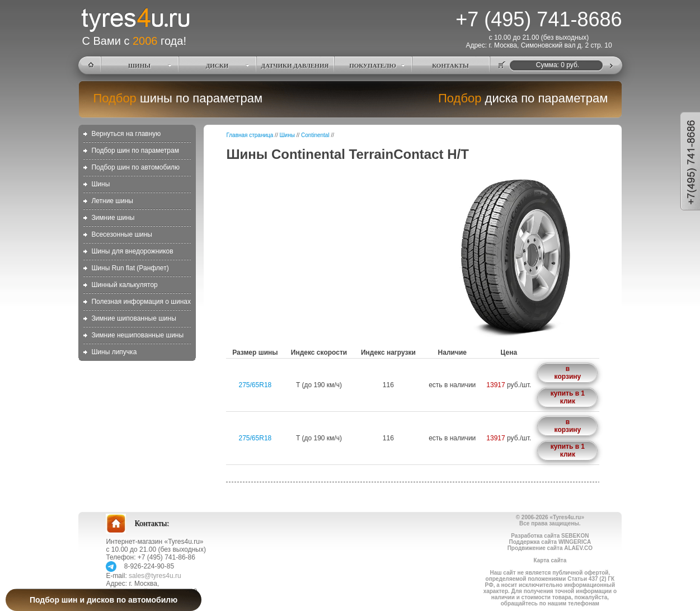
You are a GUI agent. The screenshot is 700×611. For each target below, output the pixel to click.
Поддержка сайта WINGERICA (550, 542)
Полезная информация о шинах (141, 302)
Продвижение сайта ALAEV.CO (550, 548)
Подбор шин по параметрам (135, 151)
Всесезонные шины (122, 234)
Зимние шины (113, 218)
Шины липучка (114, 352)
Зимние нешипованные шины (137, 335)
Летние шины (112, 201)
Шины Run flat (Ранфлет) (130, 268)
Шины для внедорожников (132, 251)
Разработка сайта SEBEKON (550, 536)
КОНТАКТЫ (450, 65)
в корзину (568, 373)
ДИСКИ (217, 65)
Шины (100, 184)
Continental (315, 135)
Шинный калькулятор (124, 285)
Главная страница (250, 135)
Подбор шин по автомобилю (135, 167)
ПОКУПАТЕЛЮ (373, 65)
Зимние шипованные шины (133, 318)
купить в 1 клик (568, 397)
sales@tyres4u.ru (155, 576)
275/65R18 (255, 385)
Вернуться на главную (126, 134)
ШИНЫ (139, 65)
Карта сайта (550, 560)
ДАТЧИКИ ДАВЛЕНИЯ (295, 65)
